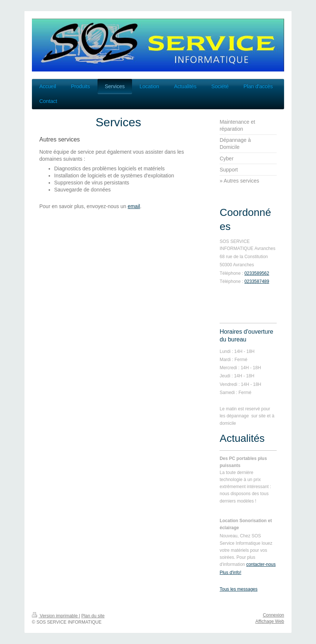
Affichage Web (270, 621)
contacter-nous (261, 564)
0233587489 (257, 281)
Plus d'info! (230, 573)
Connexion (274, 615)
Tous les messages (238, 589)
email (134, 206)
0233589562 (257, 273)
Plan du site (93, 616)
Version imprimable (55, 616)
